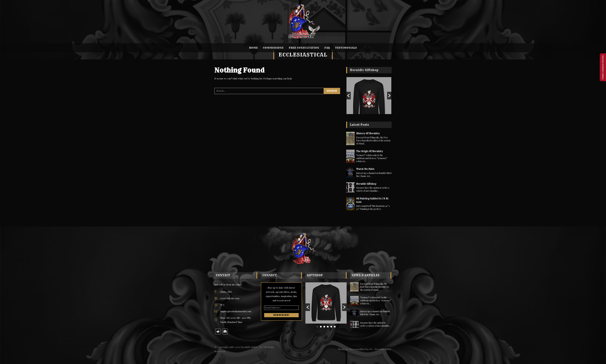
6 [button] (335, 327)
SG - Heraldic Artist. (380, 349)
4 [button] (328, 327)
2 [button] (321, 327)
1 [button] (317, 327)
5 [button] (331, 327)
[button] (348, 96)
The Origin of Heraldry (370, 151)
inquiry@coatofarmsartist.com (236, 311)
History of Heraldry (368, 133)
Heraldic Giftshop (366, 184)
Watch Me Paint (365, 169)
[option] (369, 96)
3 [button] (324, 327)
